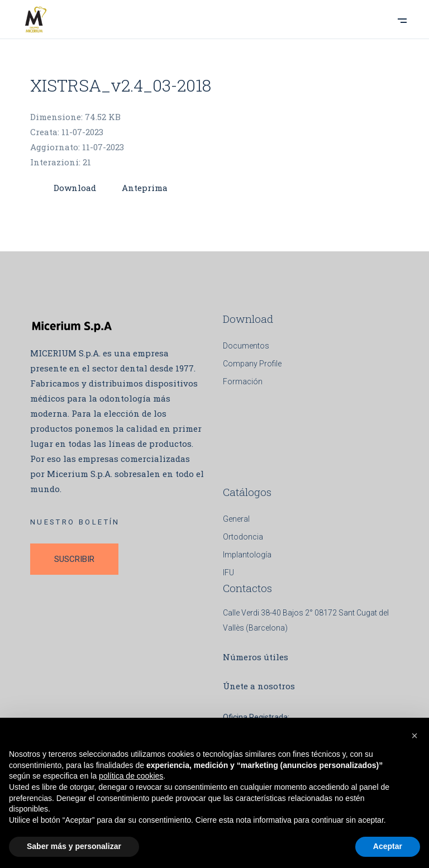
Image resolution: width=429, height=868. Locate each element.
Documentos (246, 346)
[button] (414, 736)
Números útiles (256, 657)
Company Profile (252, 364)
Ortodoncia (243, 537)
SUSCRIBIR (74, 559)
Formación (243, 381)
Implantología (247, 555)
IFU (228, 573)
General (236, 519)
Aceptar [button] (388, 846)
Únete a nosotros (259, 686)
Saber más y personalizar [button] (74, 846)
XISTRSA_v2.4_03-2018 (121, 85)
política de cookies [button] (131, 776)
